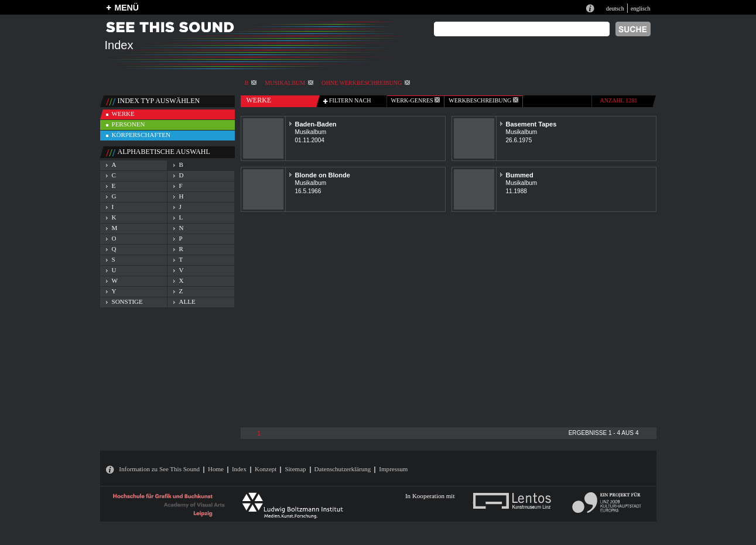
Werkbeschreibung (483, 100)
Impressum (393, 469)
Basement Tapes (531, 124)
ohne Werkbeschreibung (366, 83)
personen (129, 124)
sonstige (127, 301)
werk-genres (416, 100)
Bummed (520, 175)
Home (216, 469)
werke (123, 114)
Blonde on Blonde (323, 175)
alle (187, 301)
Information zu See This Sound (159, 469)
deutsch (615, 8)
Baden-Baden (316, 124)
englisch (641, 8)
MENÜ (127, 8)
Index (239, 469)
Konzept (266, 469)
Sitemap (295, 469)
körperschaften (141, 135)
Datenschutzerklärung (343, 469)
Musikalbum (289, 83)
